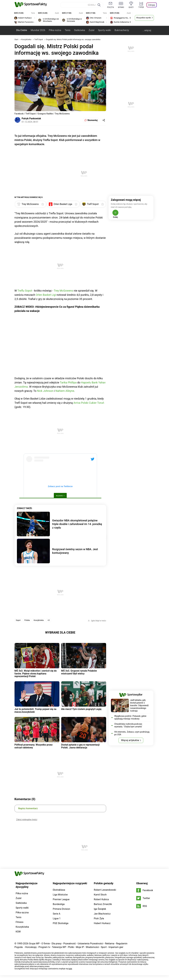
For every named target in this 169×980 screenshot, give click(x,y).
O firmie (46, 944)
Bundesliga (59, 904)
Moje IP (80, 947)
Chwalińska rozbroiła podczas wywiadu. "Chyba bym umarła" (128, 725)
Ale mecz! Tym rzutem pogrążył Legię (81, 709)
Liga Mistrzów (60, 895)
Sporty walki (104, 30)
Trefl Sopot (39, 40)
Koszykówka (26, 40)
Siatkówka (80, 30)
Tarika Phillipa (68, 382)
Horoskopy (31, 947)
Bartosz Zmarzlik (103, 904)
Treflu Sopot (25, 291)
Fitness (20, 922)
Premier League (61, 899)
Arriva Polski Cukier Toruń (89, 403)
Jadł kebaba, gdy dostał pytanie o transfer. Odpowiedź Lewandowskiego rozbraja (139, 705)
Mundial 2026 (38, 30)
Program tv (44, 947)
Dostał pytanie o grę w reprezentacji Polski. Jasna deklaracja (80, 746)
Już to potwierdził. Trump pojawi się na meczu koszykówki (35, 710)
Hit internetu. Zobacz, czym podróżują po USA (132, 733)
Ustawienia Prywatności (90, 944)
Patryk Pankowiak (31, 118)
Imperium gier (116, 947)
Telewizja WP (59, 947)
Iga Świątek (100, 909)
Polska (27, 620)
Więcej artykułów (130, 740)
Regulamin (122, 944)
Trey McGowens (63, 291)
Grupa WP (34, 944)
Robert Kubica (101, 899)
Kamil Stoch (100, 895)
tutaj (70, 969)
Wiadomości (92, 947)
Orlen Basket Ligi (46, 295)
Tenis (68, 30)
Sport (104, 947)
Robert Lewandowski (105, 890)
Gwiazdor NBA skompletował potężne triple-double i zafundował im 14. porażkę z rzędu (77, 524)
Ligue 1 (57, 918)
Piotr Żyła (99, 918)
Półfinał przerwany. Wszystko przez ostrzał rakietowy (34, 746)
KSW (18, 932)
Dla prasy (57, 944)
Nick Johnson (45, 391)
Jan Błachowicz (102, 914)
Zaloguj (151, 5)
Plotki (71, 947)
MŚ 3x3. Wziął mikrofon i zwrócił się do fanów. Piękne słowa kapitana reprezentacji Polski (36, 674)
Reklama (110, 944)
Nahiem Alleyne (65, 391)
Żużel (91, 30)
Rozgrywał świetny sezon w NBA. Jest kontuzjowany (75, 551)
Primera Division (62, 909)
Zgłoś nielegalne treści (27, 820)
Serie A (57, 914)
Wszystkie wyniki (144, 18)
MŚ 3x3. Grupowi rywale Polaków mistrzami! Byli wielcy (79, 672)
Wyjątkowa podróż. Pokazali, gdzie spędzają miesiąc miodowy (130, 717)
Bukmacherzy (122, 30)
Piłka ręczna (22, 913)
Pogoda (19, 947)
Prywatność (70, 944)
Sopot (18, 620)
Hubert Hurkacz (102, 923)
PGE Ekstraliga (61, 923)
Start (16, 40)
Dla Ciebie (22, 30)
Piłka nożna (55, 30)
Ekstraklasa (59, 890)
